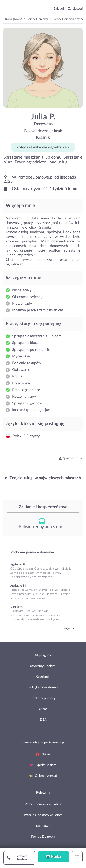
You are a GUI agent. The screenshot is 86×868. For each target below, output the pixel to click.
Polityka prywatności (43, 687)
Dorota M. (17, 607)
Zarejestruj (75, 9)
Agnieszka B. (18, 564)
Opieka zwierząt (43, 776)
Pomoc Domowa (37, 19)
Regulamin (43, 677)
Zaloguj (59, 9)
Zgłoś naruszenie (71, 458)
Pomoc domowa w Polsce (43, 804)
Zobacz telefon (17, 858)
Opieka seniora (43, 765)
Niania (43, 754)
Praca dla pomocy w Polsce (43, 815)
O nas (43, 709)
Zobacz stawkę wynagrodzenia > (43, 147)
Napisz (53, 857)
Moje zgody (43, 655)
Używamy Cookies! (43, 666)
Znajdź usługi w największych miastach (45, 478)
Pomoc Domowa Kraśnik (68, 19)
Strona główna (13, 19)
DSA (43, 720)
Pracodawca (43, 826)
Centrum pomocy (43, 698)
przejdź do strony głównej (19, 8)
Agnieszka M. (18, 586)
